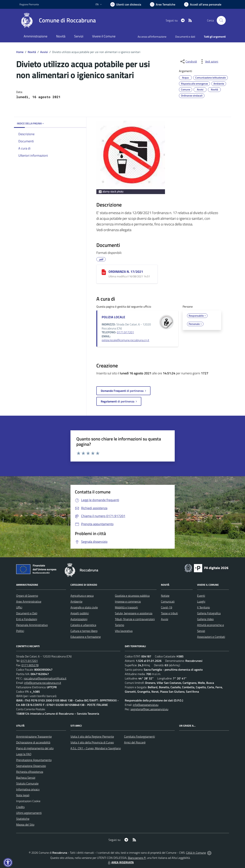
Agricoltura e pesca (82, 596)
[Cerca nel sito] (221, 20)
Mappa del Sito (25, 825)
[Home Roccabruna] (58, 20)
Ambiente (76, 601)
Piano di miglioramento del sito (35, 748)
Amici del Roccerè (135, 742)
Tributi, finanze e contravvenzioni (135, 619)
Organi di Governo (27, 596)
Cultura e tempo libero (84, 631)
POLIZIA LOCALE (113, 317)
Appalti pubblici (80, 613)
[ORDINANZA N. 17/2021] (104, 272)
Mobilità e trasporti (126, 607)
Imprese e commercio (128, 601)
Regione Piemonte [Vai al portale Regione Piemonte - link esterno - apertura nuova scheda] (29, 4)
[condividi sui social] (188, 61)
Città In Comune (196, 853)
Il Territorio (203, 607)
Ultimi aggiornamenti (29, 813)
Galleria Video (205, 619)
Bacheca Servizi (26, 778)
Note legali (23, 795)
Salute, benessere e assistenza (134, 613)
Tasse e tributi (169, 613)
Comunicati (168, 601)
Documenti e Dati (27, 613)
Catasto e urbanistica (83, 625)
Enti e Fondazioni (27, 619)
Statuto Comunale (27, 783)
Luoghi (201, 601)
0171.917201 (125, 332)
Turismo (119, 625)
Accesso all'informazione (152, 37)
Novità (32, 52)
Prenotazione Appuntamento (34, 760)
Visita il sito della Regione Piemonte (92, 736)
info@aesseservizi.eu (146, 705)
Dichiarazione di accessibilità (33, 742)
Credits (20, 807)
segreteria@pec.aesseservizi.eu (149, 709)
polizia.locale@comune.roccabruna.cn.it (125, 340)
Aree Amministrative (29, 601)
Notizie (165, 596)
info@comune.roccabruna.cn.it (43, 683)
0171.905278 (30, 665)
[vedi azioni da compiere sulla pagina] (209, 61)
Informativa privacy (28, 789)
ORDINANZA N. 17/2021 (126, 272)
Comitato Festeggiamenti (139, 736)
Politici (20, 631)
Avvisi (44, 52)
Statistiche (23, 819)
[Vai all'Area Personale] (203, 4)
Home (20, 52)
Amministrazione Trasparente (34, 736)
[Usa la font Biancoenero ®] (126, 4)
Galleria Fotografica (209, 613)
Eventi (201, 596)
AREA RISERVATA (120, 862)
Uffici (19, 607)
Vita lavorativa (124, 631)
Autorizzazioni (79, 619)
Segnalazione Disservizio (31, 766)
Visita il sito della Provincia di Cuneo (92, 742)
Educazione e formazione (86, 637)
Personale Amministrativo (32, 625)
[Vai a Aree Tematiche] (163, 4)
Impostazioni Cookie (28, 801)
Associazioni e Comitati (211, 637)
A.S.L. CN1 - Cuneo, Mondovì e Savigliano (96, 748)
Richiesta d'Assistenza (30, 772)
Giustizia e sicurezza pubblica (132, 596)
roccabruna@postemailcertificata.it (45, 678)
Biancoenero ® (137, 858)
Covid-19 (167, 607)
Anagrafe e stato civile (84, 607)
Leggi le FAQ (24, 754)
